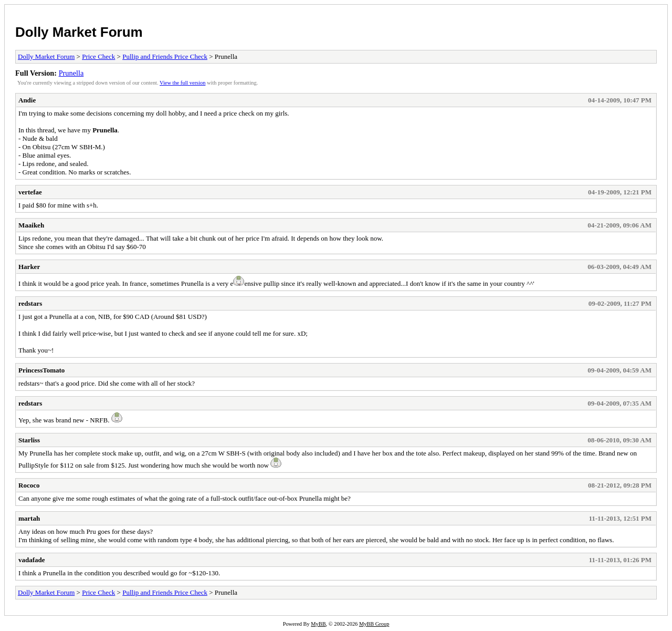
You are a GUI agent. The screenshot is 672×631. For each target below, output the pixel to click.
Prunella (71, 73)
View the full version (182, 83)
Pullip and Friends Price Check (165, 56)
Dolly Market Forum (79, 32)
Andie (27, 100)
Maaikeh (31, 225)
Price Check (98, 56)
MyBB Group (374, 624)
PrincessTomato (41, 370)
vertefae (30, 192)
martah (29, 518)
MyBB (318, 624)
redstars (30, 303)
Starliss (29, 440)
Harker (29, 267)
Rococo (29, 485)
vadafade (32, 560)
